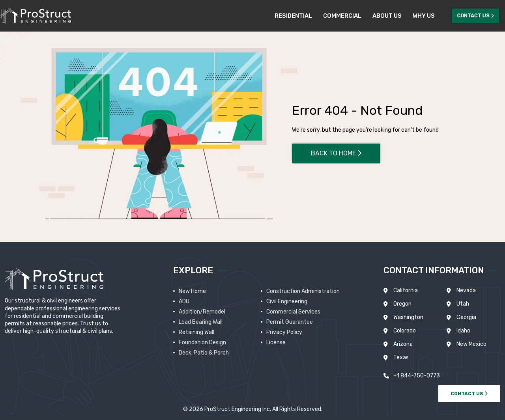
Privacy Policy (284, 332)
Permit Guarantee (290, 322)
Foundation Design (202, 343)
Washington (408, 317)
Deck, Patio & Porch (204, 353)
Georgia (466, 317)
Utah (463, 304)
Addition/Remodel (202, 312)
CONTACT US (469, 394)
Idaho (463, 331)
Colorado (405, 331)
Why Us (424, 16)
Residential (293, 16)
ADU (184, 301)
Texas (401, 357)
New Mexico (471, 344)
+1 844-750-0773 (417, 376)
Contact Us (475, 16)
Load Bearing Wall (201, 322)
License (276, 343)
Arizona (403, 344)
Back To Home (336, 153)
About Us (387, 16)
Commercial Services (293, 312)
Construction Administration (303, 291)
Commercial (342, 16)
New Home (192, 291)
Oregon (402, 304)
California (406, 290)
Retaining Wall (196, 332)
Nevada (466, 290)
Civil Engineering (287, 301)
